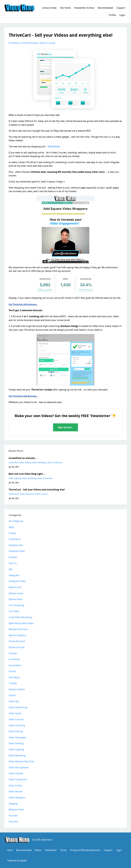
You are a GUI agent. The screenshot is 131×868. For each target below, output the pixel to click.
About (38, 850)
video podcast (16, 773)
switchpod (14, 677)
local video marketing (20, 617)
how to (13, 563)
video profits (15, 786)
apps (11, 527)
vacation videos (17, 689)
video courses (16, 719)
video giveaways (17, 737)
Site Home (65, 8)
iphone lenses (16, 593)
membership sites (18, 629)
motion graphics (17, 635)
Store (10, 850)
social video (15, 665)
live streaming (16, 605)
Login (122, 15)
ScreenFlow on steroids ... (23, 458)
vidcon (12, 695)
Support (121, 8)
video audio (15, 713)
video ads (14, 701)
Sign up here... (65, 427)
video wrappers (17, 798)
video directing (17, 726)
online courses (47, 43)
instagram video (17, 581)
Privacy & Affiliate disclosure (85, 850)
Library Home (49, 8)
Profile (112, 15)
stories (12, 671)
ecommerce (15, 43)
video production (55, 463)
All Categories (16, 521)
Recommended (105, 8)
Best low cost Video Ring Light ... (27, 474)
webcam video (16, 810)
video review (16, 792)
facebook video (17, 551)
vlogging (13, 804)
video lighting (15, 478)
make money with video (21, 623)
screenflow (14, 463)
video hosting (16, 743)
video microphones (19, 768)
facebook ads (16, 545)
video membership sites (21, 761)
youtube (13, 816)
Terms (63, 850)
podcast (13, 653)
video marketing (39, 463)
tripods (13, 683)
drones (12, 533)
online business (30, 43)
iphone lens (15, 587)
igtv (11, 569)
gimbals (13, 557)
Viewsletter (51, 850)
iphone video (16, 599)
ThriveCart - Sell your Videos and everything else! (37, 490)
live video (14, 611)
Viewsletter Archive (84, 8)
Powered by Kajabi (17, 861)
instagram (14, 575)
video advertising (18, 707)
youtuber (14, 822)
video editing (25, 463)
